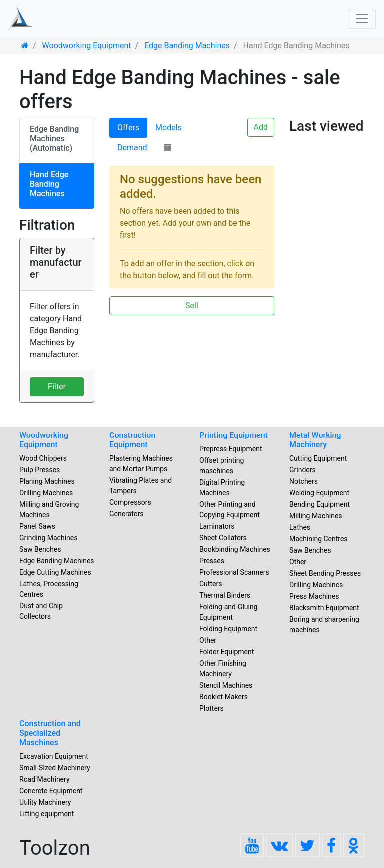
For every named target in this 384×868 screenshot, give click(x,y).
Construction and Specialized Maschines (50, 733)
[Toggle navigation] (362, 19)
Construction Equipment (132, 440)
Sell (192, 305)
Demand (132, 148)
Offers (128, 128)
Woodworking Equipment (44, 440)
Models (169, 128)
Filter (57, 386)
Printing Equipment (234, 435)
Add (261, 127)
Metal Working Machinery (315, 440)
